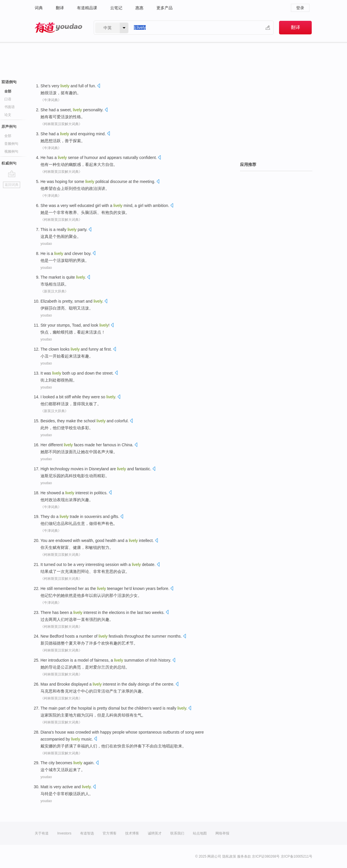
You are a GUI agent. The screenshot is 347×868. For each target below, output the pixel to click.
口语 (8, 99)
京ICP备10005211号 (297, 856)
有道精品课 (87, 8)
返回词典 (12, 185)
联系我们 (177, 833)
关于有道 (42, 833)
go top (12, 174)
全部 (8, 91)
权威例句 (9, 163)
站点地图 (200, 833)
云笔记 (116, 8)
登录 (300, 8)
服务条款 (244, 856)
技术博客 (132, 833)
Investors (64, 833)
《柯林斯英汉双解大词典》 (61, 124)
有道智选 (87, 833)
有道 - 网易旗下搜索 (58, 28)
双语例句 (9, 82)
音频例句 (11, 144)
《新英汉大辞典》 (54, 291)
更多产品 (165, 8)
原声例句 (9, 126)
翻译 (60, 8)
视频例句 (11, 151)
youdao (46, 244)
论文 (8, 115)
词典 (39, 8)
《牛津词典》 (51, 100)
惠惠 (139, 8)
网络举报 (222, 833)
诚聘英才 (155, 833)
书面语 (10, 107)
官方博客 (110, 833)
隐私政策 (229, 856)
